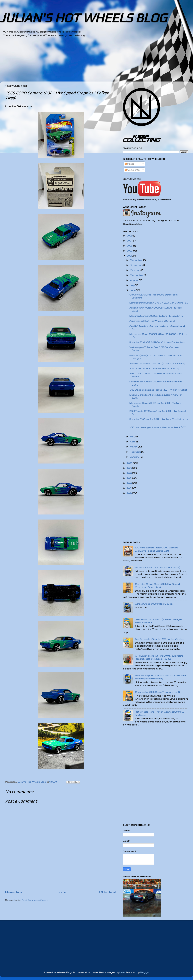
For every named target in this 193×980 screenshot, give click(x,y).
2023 (130, 246)
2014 (130, 493)
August (135, 280)
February (136, 452)
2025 (130, 236)
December (136, 260)
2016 (130, 483)
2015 (129, 488)
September (137, 275)
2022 (130, 251)
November (136, 265)
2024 (130, 241)
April (133, 442)
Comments (132, 170)
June (133, 290)
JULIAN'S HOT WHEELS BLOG (83, 18)
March (134, 447)
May (133, 437)
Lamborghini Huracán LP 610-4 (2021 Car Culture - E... (159, 303)
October (135, 270)
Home (61, 892)
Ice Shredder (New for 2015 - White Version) (160, 639)
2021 (130, 256)
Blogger (145, 972)
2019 (130, 468)
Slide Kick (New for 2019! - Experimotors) (158, 567)
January (135, 457)
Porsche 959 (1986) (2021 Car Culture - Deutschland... (159, 342)
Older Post (108, 892)
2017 (129, 478)
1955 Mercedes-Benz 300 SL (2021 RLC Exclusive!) (157, 363)
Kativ (122, 972)
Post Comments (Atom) (34, 900)
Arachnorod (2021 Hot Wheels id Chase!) (152, 321)
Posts (130, 164)
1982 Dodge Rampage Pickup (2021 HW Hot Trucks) (158, 390)
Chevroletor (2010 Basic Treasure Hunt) (157, 692)
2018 (130, 473)
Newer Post (14, 892)
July (133, 285)
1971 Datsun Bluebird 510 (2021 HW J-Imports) (154, 368)
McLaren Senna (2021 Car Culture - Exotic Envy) (156, 316)
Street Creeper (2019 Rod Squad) (154, 604)
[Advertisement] (89, 61)
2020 (130, 463)
